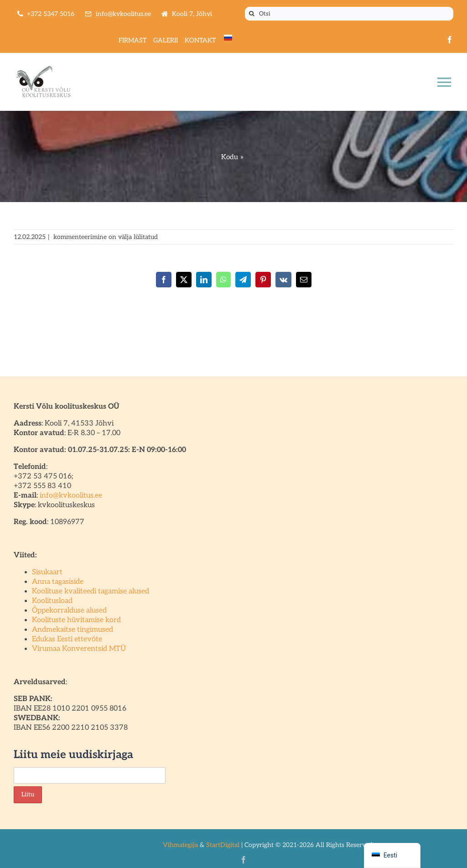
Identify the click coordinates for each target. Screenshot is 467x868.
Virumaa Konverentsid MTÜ (79, 649)
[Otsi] (349, 14)
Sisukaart (47, 572)
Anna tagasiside (58, 582)
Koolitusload (52, 601)
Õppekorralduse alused (69, 611)
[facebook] (450, 40)
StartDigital (223, 845)
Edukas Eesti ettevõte (67, 639)
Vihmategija (180, 845)
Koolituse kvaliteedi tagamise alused (91, 591)
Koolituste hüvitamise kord (76, 620)
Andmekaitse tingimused (73, 630)
